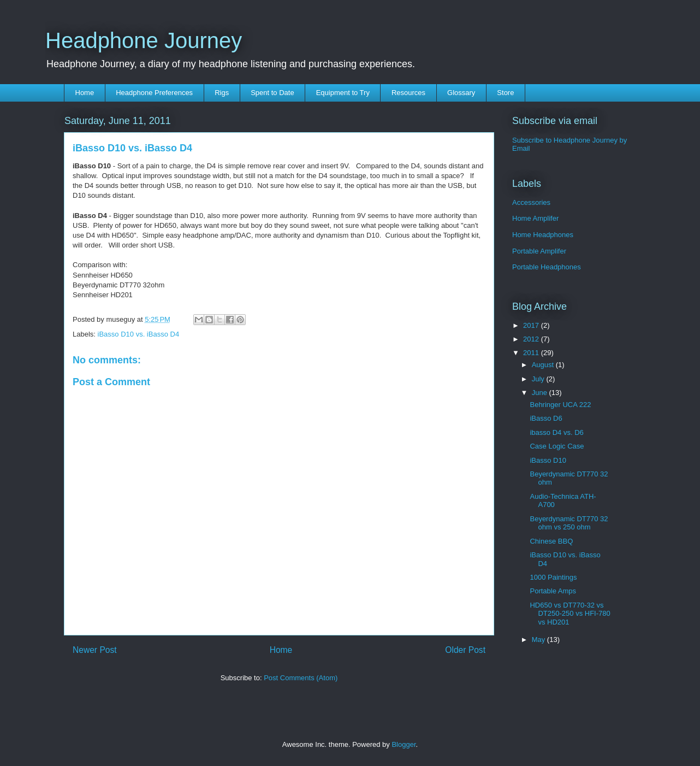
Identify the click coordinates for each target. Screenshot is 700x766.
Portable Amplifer (539, 251)
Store (505, 93)
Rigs (222, 93)
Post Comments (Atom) (301, 678)
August (544, 365)
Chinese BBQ (551, 541)
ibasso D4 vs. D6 (556, 432)
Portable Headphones (547, 267)
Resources (408, 93)
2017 (532, 325)
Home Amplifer (535, 218)
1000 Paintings (553, 577)
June (541, 393)
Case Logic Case (557, 446)
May (539, 640)
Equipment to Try (343, 93)
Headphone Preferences (154, 93)
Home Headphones (543, 235)
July (539, 379)
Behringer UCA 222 (560, 405)
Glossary (461, 93)
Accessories (531, 202)
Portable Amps (553, 591)
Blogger (404, 744)
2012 (532, 339)
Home (85, 93)
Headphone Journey (144, 40)
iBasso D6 (546, 418)
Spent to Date (272, 93)
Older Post (465, 650)
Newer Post (95, 650)
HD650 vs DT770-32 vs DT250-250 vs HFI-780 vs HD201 (570, 614)
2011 (532, 353)
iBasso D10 (548, 460)
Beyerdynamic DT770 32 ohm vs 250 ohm (569, 523)
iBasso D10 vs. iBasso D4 (139, 334)
